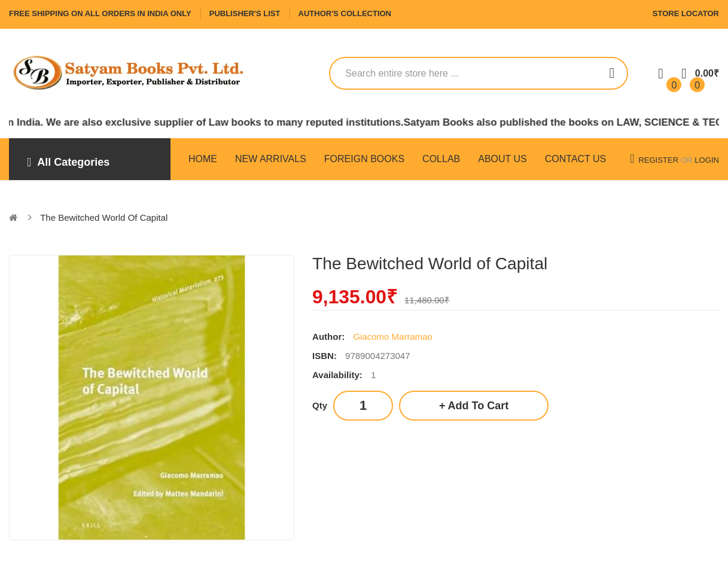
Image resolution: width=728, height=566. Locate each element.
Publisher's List (245, 13)
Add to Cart (479, 406)
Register (658, 160)
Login (707, 160)
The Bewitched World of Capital (104, 217)
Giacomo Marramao (393, 337)
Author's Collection (345, 13)
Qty (320, 405)
